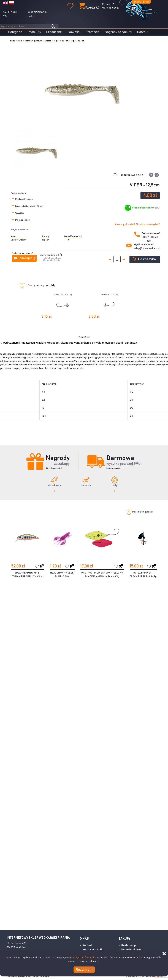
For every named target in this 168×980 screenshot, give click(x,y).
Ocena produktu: (49, 255)
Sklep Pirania (16, 41)
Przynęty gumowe (33, 41)
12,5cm (65, 41)
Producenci (54, 32)
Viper (57, 41)
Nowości (74, 32)
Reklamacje (129, 945)
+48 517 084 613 (150, 237)
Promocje (93, 32)
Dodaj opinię (26, 258)
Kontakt (143, 32)
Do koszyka (144, 259)
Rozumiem (84, 970)
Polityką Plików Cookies (84, 958)
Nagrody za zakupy (118, 32)
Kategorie (15, 32)
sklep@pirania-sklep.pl (147, 248)
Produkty (34, 32)
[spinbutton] (117, 259)
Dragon (48, 41)
